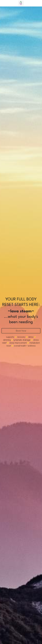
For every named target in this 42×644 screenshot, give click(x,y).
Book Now (21, 331)
